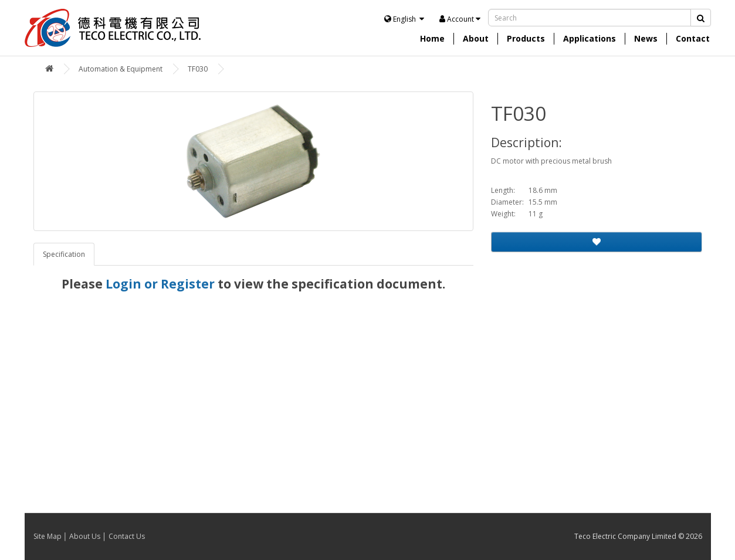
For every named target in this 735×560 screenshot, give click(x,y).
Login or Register (160, 284)
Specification (64, 254)
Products (526, 38)
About (476, 38)
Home (432, 38)
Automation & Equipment (121, 69)
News (646, 38)
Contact (693, 38)
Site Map (48, 536)
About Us (85, 536)
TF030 (198, 69)
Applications (590, 38)
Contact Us (127, 536)
